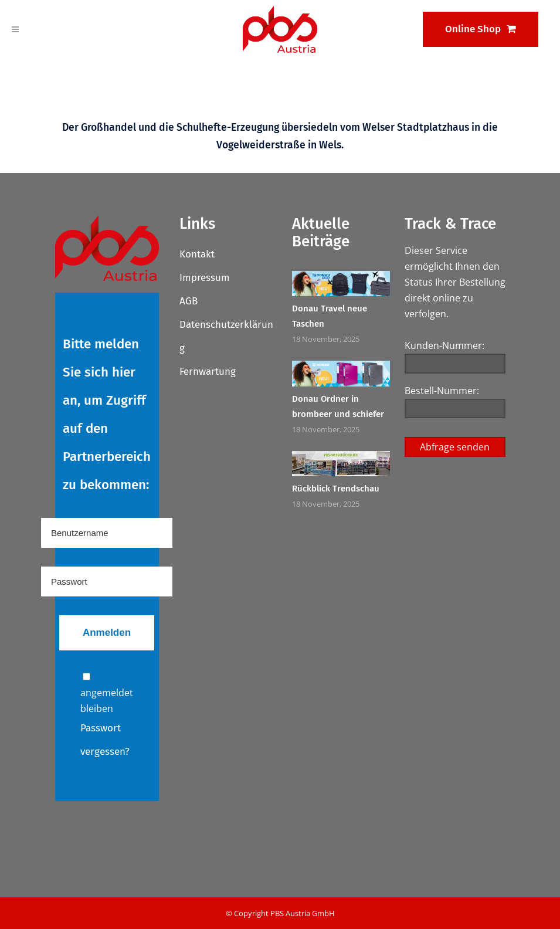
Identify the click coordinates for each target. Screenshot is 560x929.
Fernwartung (208, 372)
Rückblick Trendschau (336, 489)
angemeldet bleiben (107, 694)
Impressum (205, 278)
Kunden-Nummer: (444, 345)
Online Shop (481, 29)
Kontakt (197, 254)
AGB (189, 301)
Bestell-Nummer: (442, 391)
